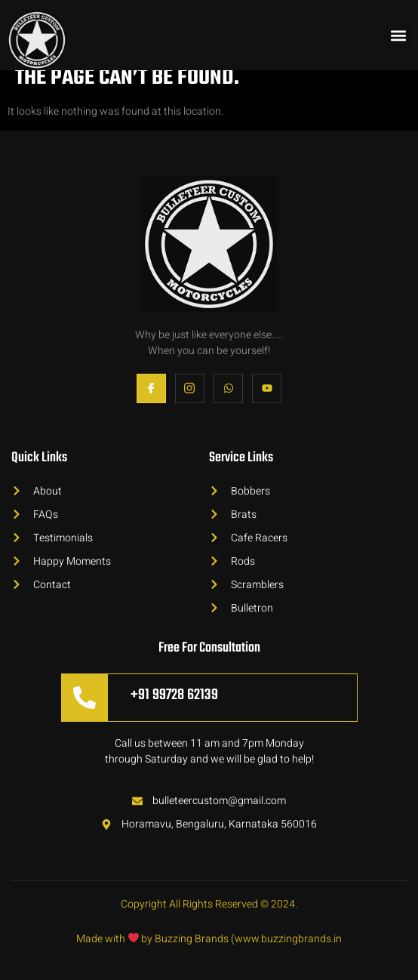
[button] (398, 35)
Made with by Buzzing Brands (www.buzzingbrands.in (209, 939)
